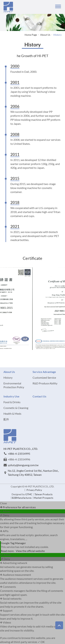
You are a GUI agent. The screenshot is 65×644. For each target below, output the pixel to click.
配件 (6, 419)
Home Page (31, 35)
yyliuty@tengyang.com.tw (23, 465)
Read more (8, 551)
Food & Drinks (12, 402)
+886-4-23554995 (19, 454)
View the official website (30, 551)
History (57, 35)
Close (3, 503)
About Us (45, 35)
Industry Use (11, 396)
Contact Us (39, 396)
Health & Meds (12, 414)
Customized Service (44, 378)
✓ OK (41, 642)
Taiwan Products (44, 494)
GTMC (29, 494)
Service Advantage (44, 372)
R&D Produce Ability (45, 383)
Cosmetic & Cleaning (16, 408)
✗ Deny (5, 515)
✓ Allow (5, 511)
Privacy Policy (34, 490)
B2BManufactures (22, 498)
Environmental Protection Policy (14, 385)
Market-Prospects (44, 498)
